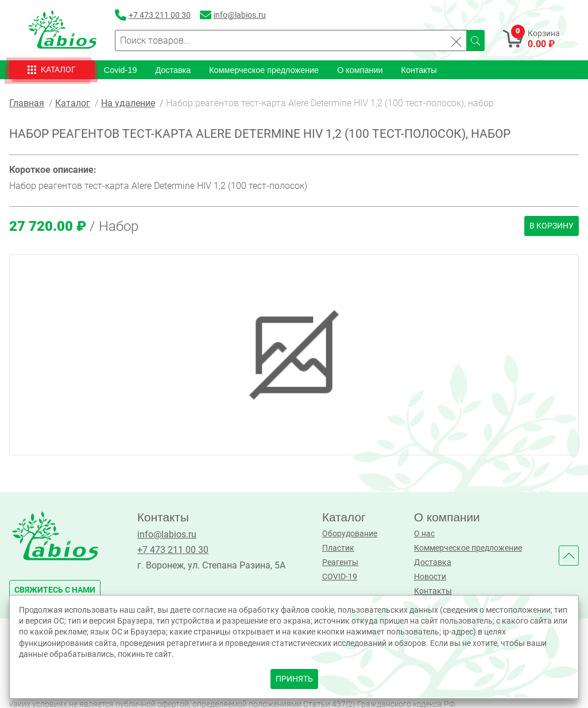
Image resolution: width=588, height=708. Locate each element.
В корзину (552, 226)
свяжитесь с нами (55, 590)
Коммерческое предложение (264, 69)
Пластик (338, 548)
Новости (430, 577)
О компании (360, 69)
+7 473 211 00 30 (173, 550)
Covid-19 (121, 69)
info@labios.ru (167, 534)
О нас (424, 534)
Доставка (173, 69)
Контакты (419, 69)
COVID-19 (340, 577)
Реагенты (340, 562)
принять (294, 679)
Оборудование (350, 534)
